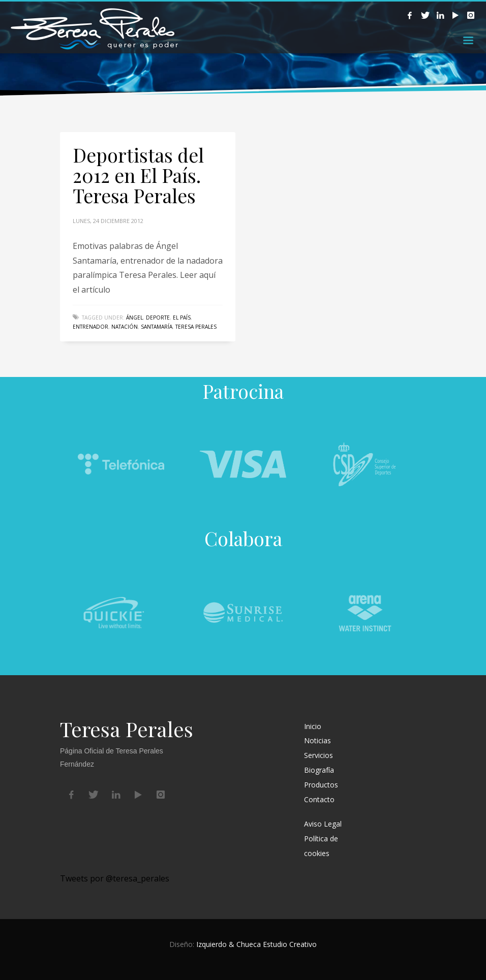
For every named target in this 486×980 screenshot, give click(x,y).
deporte (158, 318)
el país (182, 318)
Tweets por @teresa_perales (115, 878)
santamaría (157, 327)
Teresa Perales (196, 327)
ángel (134, 318)
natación (125, 327)
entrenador (90, 327)
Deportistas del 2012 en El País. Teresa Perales (138, 175)
